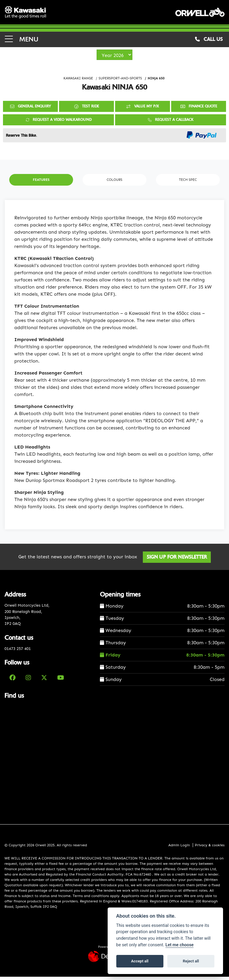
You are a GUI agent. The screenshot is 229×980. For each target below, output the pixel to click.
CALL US (209, 42)
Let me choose (180, 945)
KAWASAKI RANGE (78, 81)
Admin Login (179, 848)
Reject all (191, 961)
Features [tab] (41, 183)
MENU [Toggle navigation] (21, 42)
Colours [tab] (115, 183)
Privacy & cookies (210, 848)
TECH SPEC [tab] (188, 183)
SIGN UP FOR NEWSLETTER (178, 560)
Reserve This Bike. (21, 139)
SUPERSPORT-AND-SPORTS (120, 81)
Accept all (140, 961)
